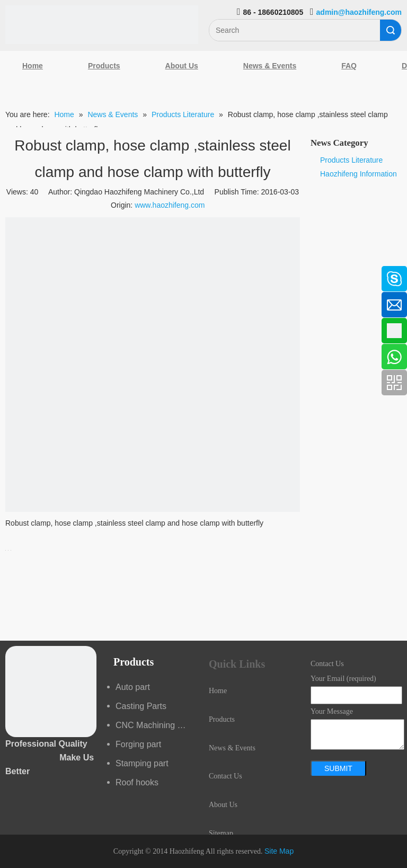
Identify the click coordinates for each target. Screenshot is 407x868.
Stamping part (142, 763)
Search (391, 30)
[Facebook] (13, 273)
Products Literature (351, 160)
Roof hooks (137, 782)
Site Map (279, 851)
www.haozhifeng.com (170, 205)
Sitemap (221, 833)
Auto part (133, 687)
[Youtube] (13, 358)
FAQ (349, 66)
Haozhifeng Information (359, 174)
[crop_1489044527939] (51, 692)
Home (33, 66)
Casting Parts (141, 706)
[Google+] (13, 330)
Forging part (138, 744)
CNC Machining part (154, 725)
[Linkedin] (13, 302)
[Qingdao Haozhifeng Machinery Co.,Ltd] (102, 25)
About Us (182, 66)
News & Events (270, 66)
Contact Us (225, 776)
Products (104, 66)
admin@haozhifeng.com (359, 12)
